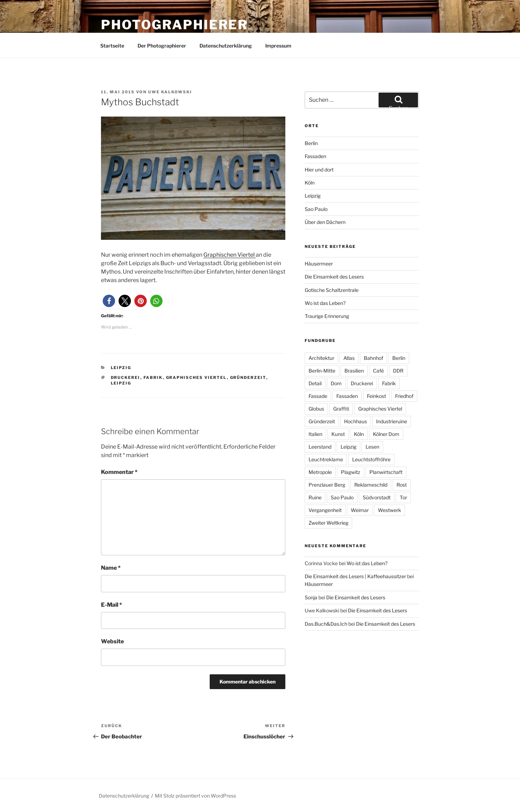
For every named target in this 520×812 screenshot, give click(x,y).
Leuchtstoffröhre (371, 459)
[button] (109, 301)
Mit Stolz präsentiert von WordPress (195, 796)
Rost (402, 485)
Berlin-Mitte (322, 371)
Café (378, 371)
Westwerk (389, 510)
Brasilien (354, 371)
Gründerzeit (248, 377)
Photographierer (175, 25)
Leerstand (320, 447)
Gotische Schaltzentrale (332, 290)
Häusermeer (319, 264)
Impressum (278, 46)
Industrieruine (392, 421)
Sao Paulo (316, 209)
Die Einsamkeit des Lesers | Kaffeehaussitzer (355, 576)
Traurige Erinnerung (327, 316)
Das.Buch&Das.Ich (326, 624)
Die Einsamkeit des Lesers (334, 277)
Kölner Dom (386, 434)
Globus (316, 409)
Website (112, 641)
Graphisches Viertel (196, 377)
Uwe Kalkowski (170, 92)
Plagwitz (351, 472)
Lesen (372, 447)
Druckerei (126, 377)
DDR (398, 371)
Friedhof (404, 396)
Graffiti (341, 409)
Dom (336, 383)
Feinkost (376, 396)
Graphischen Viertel (230, 255)
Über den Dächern (325, 222)
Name (111, 568)
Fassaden (315, 156)
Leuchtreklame (326, 459)
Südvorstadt (377, 497)
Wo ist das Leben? (325, 303)
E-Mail (112, 605)
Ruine (315, 497)
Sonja (311, 597)
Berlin (311, 143)
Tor (403, 497)
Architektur (321, 358)
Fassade (318, 396)
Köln (310, 183)
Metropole (320, 472)
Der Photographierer (162, 46)
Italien (315, 434)
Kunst (338, 434)
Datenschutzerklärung (226, 46)
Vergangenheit (325, 510)
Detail (315, 383)
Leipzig (121, 368)
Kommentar (119, 472)
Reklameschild (371, 485)
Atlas (349, 358)
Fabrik (153, 377)
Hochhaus (356, 421)
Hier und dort (319, 170)
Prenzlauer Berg (327, 485)
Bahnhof (373, 358)
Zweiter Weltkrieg (328, 523)
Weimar (360, 510)
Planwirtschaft (386, 472)
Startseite (112, 46)
